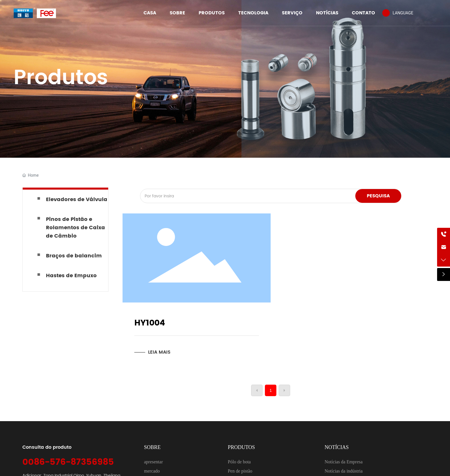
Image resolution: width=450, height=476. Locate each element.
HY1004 (150, 323)
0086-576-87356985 (68, 462)
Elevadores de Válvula (77, 200)
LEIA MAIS (159, 352)
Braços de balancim (74, 256)
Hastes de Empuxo (71, 276)
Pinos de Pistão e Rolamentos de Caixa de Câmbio (75, 228)
